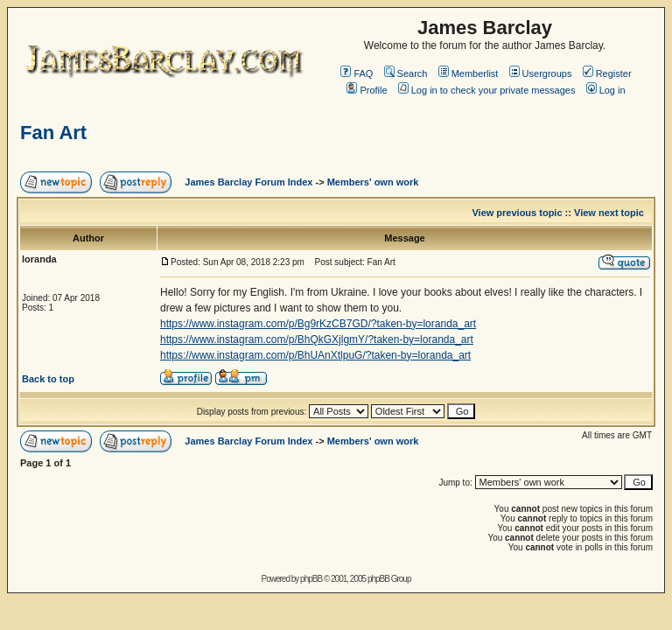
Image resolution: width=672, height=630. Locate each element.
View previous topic (517, 213)
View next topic (609, 213)
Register (607, 73)
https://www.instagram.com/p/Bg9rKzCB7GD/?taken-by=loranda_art (318, 324)
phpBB (311, 579)
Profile (367, 90)
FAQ (357, 73)
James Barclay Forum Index (248, 182)
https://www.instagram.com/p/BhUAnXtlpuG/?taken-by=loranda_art (315, 355)
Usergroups (541, 73)
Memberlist (469, 73)
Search (406, 73)
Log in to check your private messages (487, 90)
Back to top (48, 379)
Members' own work (373, 182)
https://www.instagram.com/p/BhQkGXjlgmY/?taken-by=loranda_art (317, 339)
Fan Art (53, 133)
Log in (606, 90)
